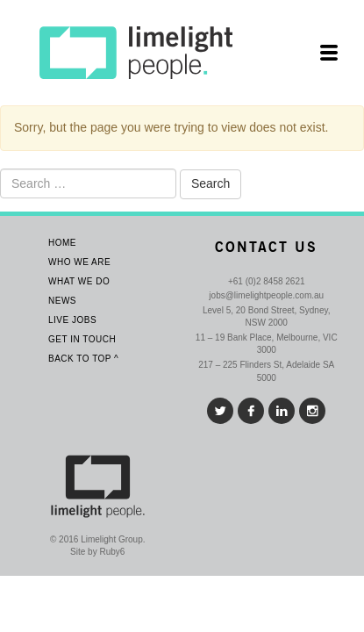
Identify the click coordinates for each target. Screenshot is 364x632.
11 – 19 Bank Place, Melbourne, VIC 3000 (267, 344)
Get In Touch (82, 339)
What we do (79, 281)
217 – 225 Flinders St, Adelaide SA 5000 (266, 371)
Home (62, 243)
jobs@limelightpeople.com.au (266, 295)
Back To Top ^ (83, 359)
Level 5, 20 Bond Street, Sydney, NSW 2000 (266, 316)
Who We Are (79, 262)
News (62, 301)
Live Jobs (72, 320)
